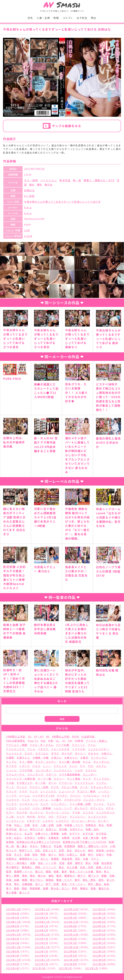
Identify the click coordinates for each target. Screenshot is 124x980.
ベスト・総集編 (42, 808)
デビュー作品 (69, 787)
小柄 (112, 846)
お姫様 (10, 758)
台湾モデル (76, 829)
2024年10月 (71, 922)
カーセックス (99, 758)
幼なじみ (80, 850)
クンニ (73, 766)
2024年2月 (70, 930)
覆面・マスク (64, 880)
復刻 (91, 850)
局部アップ (26, 850)
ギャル (87, 762)
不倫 (9, 825)
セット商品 (74, 779)
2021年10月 (71, 960)
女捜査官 (54, 838)
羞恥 (51, 876)
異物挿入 (27, 867)
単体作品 (65, 180)
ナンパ (34, 791)
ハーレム (24, 796)
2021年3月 (39, 968)
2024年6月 (70, 926)
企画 (59, 825)
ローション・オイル (83, 821)
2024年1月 (99, 930)
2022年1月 (99, 956)
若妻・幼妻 (13, 880)
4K (48, 736)
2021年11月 (42, 960)
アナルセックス (15, 749)
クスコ (36, 766)
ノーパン (104, 791)
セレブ (87, 779)
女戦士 (42, 838)
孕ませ (34, 846)
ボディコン (97, 808)
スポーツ (51, 774)
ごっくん (11, 770)
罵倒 (25, 876)
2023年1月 (99, 943)
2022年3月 (41, 956)
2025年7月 (41, 913)
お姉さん (107, 753)
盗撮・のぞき (104, 867)
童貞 (64, 871)
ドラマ (23, 791)
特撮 (96, 863)
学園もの (46, 846)
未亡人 (45, 859)
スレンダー (89, 774)
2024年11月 (42, 922)
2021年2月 (65, 968)
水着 (86, 859)
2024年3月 (41, 930)
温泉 (70, 863)
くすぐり (24, 766)
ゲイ (82, 766)
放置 (83, 855)
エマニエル (42, 753)
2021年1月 (92, 968)
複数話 (50, 880)
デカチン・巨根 (39, 787)
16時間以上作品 (16, 736)
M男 (51, 741)
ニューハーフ (67, 791)
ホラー (10, 812)
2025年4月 (13, 918)
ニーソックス (48, 791)
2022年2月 (70, 956)
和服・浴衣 (92, 829)
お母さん (56, 758)
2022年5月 (99, 951)
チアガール (66, 783)
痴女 (32, 184)
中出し (18, 825)
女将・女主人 (14, 838)
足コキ (110, 880)
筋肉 (99, 871)
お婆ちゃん (23, 758)
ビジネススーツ (29, 804)
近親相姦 (27, 884)
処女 (101, 825)
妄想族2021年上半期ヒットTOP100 (38, 842)
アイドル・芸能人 (96, 741)
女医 (64, 833)
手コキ (18, 855)
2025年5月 (99, 913)
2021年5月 (99, 964)
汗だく (95, 859)
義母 (59, 876)
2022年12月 (13, 947)
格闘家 (55, 859)
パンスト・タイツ (94, 800)
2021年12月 (13, 960)
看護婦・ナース (23, 871)
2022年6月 (70, 951)
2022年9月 (99, 947)
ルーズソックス (97, 817)
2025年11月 (42, 909)
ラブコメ (62, 817)
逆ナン (39, 884)
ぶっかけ (24, 808)
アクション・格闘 (17, 745)
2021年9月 (99, 960)
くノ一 (47, 766)
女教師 (66, 838)
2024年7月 (41, 926)
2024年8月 (13, 926)
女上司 (28, 833)
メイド (20, 817)
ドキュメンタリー (101, 787)
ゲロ (90, 766)
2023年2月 (70, 943)
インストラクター (98, 749)
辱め (17, 884)
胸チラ (82, 876)
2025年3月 (41, 918)
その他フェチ (24, 783)
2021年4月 (13, 968)
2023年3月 (41, 943)
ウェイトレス (14, 753)
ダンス (52, 783)
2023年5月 (99, 939)
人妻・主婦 (43, 18)
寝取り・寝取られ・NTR (99, 180)
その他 (10, 783)
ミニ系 (10, 817)
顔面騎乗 (35, 888)
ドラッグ (11, 791)
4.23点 (28, 236)
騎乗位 (84, 888)
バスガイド (13, 800)
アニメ (31, 749)
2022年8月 (13, 951)
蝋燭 (25, 880)
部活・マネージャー (73, 884)
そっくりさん (102, 779)
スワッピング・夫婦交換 (21, 779)
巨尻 (61, 850)
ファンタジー (59, 804)
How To (33, 741)
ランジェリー (78, 817)
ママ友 (76, 812)
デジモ (55, 787)
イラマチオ (79, 749)
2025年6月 (70, 913)
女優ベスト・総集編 (47, 833)
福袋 (48, 871)
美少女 (49, 184)
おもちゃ (93, 753)
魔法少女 (104, 888)
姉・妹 (77, 180)
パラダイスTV (72, 800)
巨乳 (30, 18)
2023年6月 (70, 939)
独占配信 (107, 863)
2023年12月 (13, 935)
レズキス (48, 821)
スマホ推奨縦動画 (70, 774)
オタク (55, 753)
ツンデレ (101, 783)
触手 (77, 880)
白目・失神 (87, 867)
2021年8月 (13, 964)
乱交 (35, 825)
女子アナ (75, 833)
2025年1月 (99, 918)
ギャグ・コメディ (46, 762)
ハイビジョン (49, 180)
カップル (11, 762)
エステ (29, 753)
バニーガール (40, 800)
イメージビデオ (60, 749)
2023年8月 (13, 939)
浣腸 (32, 863)
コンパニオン (43, 770)
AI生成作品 (88, 736)
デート (10, 787)
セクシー (59, 779)
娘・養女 (22, 846)
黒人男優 (11, 892)
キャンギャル (101, 762)
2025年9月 (99, 909)
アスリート (78, 745)
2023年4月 (13, 943)
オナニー (80, 753)
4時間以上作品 (61, 736)
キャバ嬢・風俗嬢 (70, 762)
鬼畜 (93, 888)
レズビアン (62, 821)
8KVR (75, 736)
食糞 (46, 888)
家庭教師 (70, 846)
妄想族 (10, 842)
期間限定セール (29, 859)
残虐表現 (67, 859)
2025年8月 (13, 913)
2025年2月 (70, 918)
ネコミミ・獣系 (86, 791)
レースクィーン (15, 821)
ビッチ (44, 804)
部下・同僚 (52, 884)
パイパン (75, 796)
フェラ (111, 804)
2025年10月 (71, 909)
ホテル (110, 808)
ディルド (22, 787)
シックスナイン (63, 770)
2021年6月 (70, 964)
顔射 (24, 888)
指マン (52, 855)
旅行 (91, 855)
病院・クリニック (46, 867)
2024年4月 (13, 930)
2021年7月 (41, 964)
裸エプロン (36, 880)
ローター (103, 821)
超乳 (101, 880)
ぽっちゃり (81, 808)
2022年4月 (13, 956)
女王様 (76, 838)
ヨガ (51, 817)
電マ (9, 888)
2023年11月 (42, 935)
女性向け (30, 838)
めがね (31, 817)
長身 (106, 884)
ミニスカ (88, 812)
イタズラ (43, 749)
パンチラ (11, 804)
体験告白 (91, 825)
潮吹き (79, 863)
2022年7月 (41, 951)
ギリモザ (11, 766)
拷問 (43, 855)
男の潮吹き (13, 867)
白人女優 (72, 867)
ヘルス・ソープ (63, 808)
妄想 (104, 838)
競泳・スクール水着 (81, 871)
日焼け (100, 855)
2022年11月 (42, 947)
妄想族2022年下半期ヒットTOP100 (84, 842)
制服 (56, 18)
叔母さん (51, 829)
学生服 (58, 846)
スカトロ (91, 770)
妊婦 (111, 842)
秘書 (56, 871)
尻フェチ (11, 850)
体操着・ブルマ (74, 825)
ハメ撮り (56, 800)
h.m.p (28, 207)
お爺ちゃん (71, 758)
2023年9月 (99, 935)
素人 (107, 871)
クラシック (60, 766)
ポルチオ (22, 812)
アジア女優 (62, 745)
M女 (43, 741)
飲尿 (75, 888)
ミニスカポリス (105, 812)
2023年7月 (41, 939)
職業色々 (70, 876)
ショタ (79, 770)
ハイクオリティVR (43, 796)
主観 (27, 825)
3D (29, 736)
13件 (27, 230)
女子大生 (88, 833)
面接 (16, 888)
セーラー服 (44, 779)
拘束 (35, 855)
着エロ (39, 871)
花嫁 (112, 876)
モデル (42, 817)
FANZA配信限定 (16, 741)
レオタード (33, 821)
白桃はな (29, 190)
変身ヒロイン (14, 833)
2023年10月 (71, 935)
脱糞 (104, 876)
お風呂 (84, 758)
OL (58, 741)
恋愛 (9, 855)
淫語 (62, 863)
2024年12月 (13, 922)
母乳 (78, 859)
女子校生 (82, 18)
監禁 (9, 871)
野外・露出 (95, 884)
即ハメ (23, 829)
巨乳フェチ (49, 850)
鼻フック (25, 892)
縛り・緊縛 (13, 876)
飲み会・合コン (60, 888)
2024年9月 (99, 922)
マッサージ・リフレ (58, 812)
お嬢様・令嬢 (41, 758)
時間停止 (11, 859)
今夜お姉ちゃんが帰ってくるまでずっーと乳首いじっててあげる (62, 202)
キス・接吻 (31, 180)
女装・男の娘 (91, 838)
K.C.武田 (29, 196)
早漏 (109, 855)
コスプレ (68, 18)
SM (70, 741)
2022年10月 (71, 947)
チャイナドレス (84, 783)
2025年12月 (13, 909)
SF (64, 741)
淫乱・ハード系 (47, 863)
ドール (84, 787)
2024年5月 (99, 926)
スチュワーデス (15, 774)
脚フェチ (93, 876)
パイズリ (62, 796)
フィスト (99, 804)
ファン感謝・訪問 (80, 804)
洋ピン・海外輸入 (17, 863)
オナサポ (67, 753)
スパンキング (35, 774)
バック (26, 800)
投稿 (27, 855)
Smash (62, 5)
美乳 (40, 184)
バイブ (106, 796)
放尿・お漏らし (68, 855)
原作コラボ (36, 829)
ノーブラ (11, 796)
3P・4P (39, 736)
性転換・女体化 (105, 850)
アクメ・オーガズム (41, 745)
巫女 (69, 850)
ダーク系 (40, 783)
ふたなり (11, 808)
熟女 (94, 18)
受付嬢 (63, 829)
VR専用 (79, 741)
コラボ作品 (26, 770)
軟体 (9, 884)
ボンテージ (36, 812)
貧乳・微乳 (89, 880)
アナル (92, 745)
